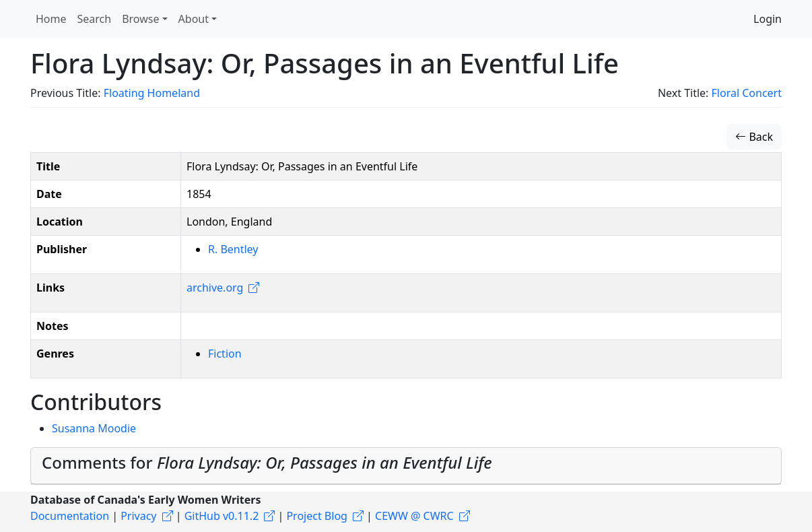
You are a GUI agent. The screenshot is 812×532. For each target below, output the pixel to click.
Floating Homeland (152, 93)
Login (768, 19)
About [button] (194, 19)
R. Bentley (233, 249)
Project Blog (316, 516)
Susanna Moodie (94, 428)
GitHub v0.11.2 (222, 516)
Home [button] (51, 19)
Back (754, 137)
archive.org (215, 288)
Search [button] (95, 19)
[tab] (406, 466)
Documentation (70, 516)
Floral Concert (747, 93)
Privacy (138, 516)
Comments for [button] (267, 462)
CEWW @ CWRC (414, 516)
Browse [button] (140, 19)
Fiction (225, 354)
